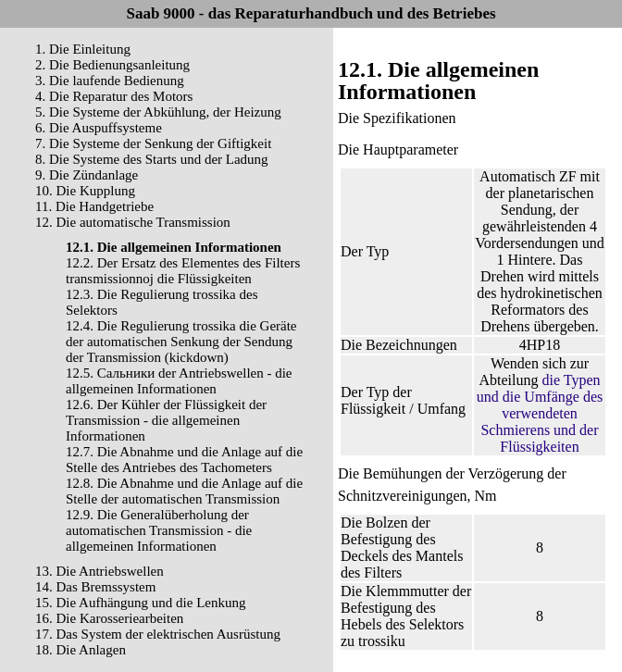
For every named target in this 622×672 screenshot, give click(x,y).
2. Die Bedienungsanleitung (112, 65)
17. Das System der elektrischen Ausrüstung (158, 634)
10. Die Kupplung (85, 191)
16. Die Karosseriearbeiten (109, 618)
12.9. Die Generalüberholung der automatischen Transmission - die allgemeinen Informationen (159, 530)
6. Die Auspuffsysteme (99, 128)
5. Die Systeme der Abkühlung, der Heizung (158, 112)
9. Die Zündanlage (87, 175)
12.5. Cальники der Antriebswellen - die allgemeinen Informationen (179, 381)
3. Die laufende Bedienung (110, 81)
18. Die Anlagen (81, 650)
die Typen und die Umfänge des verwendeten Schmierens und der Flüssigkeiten (540, 413)
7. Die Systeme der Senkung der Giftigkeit (153, 143)
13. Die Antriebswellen (100, 571)
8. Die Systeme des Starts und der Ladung (152, 159)
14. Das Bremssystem (95, 587)
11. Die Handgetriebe (94, 206)
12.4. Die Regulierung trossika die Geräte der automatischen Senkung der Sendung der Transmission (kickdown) (181, 342)
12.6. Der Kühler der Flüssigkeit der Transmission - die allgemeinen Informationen (166, 420)
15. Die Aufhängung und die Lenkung (140, 603)
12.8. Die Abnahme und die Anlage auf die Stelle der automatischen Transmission (184, 491)
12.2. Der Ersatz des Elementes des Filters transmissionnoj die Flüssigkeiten (183, 271)
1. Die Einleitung (83, 49)
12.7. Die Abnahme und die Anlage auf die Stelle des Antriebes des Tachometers (184, 460)
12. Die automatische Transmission (133, 222)
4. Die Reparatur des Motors (114, 96)
